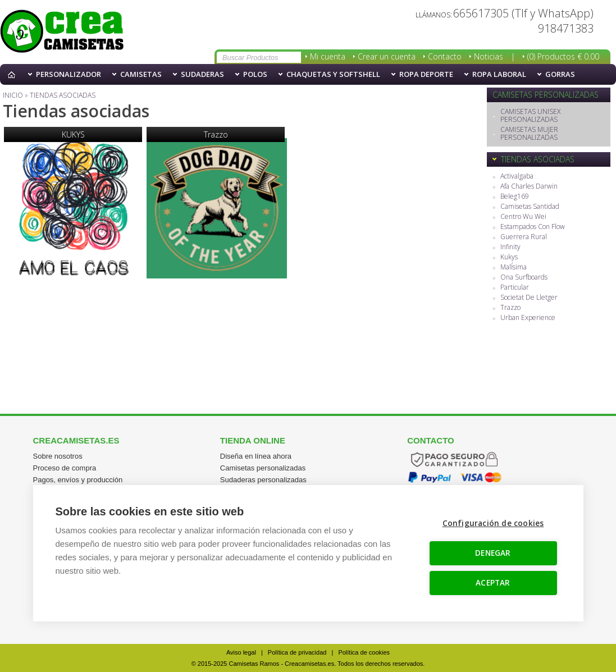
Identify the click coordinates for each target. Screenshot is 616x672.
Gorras (560, 74)
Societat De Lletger (529, 298)
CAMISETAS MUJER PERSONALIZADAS (529, 134)
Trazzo (510, 308)
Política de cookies (364, 652)
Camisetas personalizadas (263, 468)
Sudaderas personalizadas (263, 480)
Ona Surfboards (524, 278)
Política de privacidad (297, 652)
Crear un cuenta (387, 56)
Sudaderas (202, 74)
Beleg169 (515, 197)
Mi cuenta (328, 56)
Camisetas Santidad (530, 207)
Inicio (14, 74)
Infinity (510, 247)
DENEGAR (493, 553)
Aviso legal (241, 652)
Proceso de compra (65, 468)
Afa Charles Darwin (529, 187)
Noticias (489, 56)
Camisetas (141, 74)
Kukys (509, 257)
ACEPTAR (493, 583)
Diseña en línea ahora (256, 456)
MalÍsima (514, 268)
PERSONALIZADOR (69, 74)
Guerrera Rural (524, 237)
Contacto (445, 56)
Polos (255, 74)
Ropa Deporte (426, 74)
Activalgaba (517, 177)
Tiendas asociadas (62, 32)
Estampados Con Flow (533, 227)
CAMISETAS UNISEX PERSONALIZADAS (530, 116)
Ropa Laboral (499, 74)
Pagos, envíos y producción (78, 480)
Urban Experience (528, 318)
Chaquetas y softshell (333, 74)
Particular (515, 288)
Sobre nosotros (58, 456)
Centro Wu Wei (523, 217)
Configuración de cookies (493, 523)
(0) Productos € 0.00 (563, 56)
